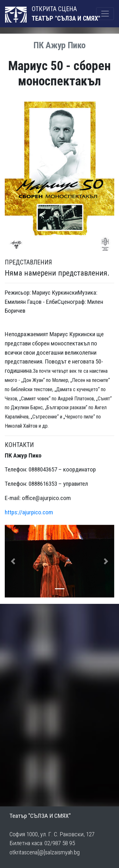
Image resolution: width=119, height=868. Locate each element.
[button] (13, 561)
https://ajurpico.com (29, 512)
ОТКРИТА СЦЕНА (41, 14)
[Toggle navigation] (105, 14)
